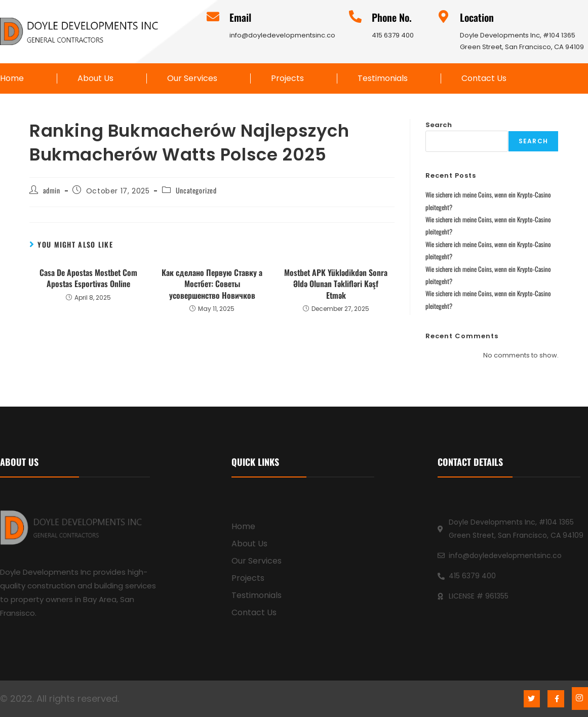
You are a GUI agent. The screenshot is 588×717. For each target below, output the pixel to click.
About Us (95, 78)
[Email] (213, 16)
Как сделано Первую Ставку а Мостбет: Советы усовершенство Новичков (212, 284)
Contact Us (484, 78)
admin (52, 190)
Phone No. (392, 17)
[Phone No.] (355, 16)
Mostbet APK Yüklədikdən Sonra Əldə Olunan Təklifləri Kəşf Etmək (336, 284)
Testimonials (383, 78)
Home (12, 78)
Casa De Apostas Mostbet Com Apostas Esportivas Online (88, 278)
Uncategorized (196, 190)
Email (240, 17)
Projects (287, 78)
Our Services (192, 78)
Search (439, 125)
